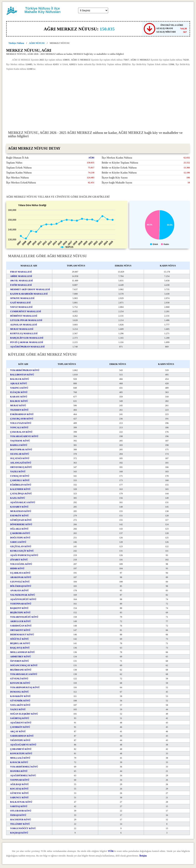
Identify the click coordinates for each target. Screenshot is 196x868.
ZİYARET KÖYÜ (19, 560)
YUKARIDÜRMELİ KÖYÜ (24, 767)
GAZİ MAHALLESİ (20, 303)
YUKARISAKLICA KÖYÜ (24, 674)
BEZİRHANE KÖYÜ (21, 670)
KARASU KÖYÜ (19, 397)
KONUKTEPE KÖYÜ (21, 753)
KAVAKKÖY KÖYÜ (20, 696)
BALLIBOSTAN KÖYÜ (22, 375)
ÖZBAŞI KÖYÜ (18, 815)
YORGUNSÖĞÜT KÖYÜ (23, 828)
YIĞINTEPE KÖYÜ (20, 740)
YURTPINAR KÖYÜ (21, 604)
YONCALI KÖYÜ (19, 427)
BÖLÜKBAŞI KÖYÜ (21, 586)
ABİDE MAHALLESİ (21, 276)
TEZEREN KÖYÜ (19, 410)
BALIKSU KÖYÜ (19, 401)
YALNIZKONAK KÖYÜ (23, 595)
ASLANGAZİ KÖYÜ (21, 463)
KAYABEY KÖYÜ (19, 507)
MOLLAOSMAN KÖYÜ (22, 652)
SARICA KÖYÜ (18, 542)
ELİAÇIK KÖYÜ (19, 392)
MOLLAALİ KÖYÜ (20, 758)
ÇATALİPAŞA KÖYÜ (21, 494)
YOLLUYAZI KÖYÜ (21, 423)
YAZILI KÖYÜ (18, 472)
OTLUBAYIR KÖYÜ (21, 811)
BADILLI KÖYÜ (19, 445)
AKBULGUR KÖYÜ (20, 621)
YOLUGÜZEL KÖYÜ (21, 564)
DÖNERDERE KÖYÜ (21, 524)
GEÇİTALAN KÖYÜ (21, 546)
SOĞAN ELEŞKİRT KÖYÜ (24, 714)
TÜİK (111, 851)
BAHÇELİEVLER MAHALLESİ (27, 338)
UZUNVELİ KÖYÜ (20, 582)
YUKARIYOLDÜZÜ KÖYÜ (24, 617)
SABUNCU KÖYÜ (19, 798)
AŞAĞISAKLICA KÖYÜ (23, 502)
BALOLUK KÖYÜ (20, 379)
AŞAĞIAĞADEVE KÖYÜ (23, 745)
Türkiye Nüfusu (16, 43)
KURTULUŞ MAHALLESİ (24, 333)
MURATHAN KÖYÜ (21, 511)
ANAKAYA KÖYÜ (19, 590)
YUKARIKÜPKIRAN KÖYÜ (25, 370)
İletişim (143, 856)
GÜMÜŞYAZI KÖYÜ (21, 520)
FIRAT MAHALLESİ (21, 272)
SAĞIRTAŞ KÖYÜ (20, 718)
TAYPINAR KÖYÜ (20, 780)
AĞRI (91, 158)
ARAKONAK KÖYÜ (21, 577)
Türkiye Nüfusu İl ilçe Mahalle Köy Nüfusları (42, 10)
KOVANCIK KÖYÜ (20, 683)
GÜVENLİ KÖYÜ (19, 679)
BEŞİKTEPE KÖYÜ (20, 613)
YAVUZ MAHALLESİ (21, 307)
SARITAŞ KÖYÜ (19, 806)
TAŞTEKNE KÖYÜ (20, 441)
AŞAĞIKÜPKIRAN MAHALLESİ (27, 347)
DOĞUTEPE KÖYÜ (20, 538)
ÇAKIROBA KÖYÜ (20, 533)
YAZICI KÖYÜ (18, 709)
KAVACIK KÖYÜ (19, 762)
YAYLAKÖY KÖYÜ (20, 705)
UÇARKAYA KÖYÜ (20, 573)
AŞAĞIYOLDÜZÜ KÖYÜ (23, 599)
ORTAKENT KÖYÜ (20, 630)
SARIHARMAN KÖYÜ (22, 736)
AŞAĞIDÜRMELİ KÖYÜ (23, 775)
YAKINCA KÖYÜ (19, 388)
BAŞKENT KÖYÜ (19, 608)
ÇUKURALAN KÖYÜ (21, 432)
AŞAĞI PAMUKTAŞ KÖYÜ (24, 555)
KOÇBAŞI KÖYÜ (19, 833)
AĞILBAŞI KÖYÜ (20, 784)
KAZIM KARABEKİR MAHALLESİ (29, 294)
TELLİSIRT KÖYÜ (20, 824)
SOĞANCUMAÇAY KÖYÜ (24, 665)
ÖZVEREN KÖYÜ (20, 661)
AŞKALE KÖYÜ (19, 383)
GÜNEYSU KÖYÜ (20, 793)
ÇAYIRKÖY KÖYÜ (20, 727)
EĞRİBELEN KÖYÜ (21, 485)
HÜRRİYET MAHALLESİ (24, 316)
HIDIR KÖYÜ (17, 568)
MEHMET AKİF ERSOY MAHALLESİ (30, 289)
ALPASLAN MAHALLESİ (24, 325)
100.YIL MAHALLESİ (21, 281)
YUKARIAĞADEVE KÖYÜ (24, 436)
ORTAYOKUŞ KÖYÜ (21, 467)
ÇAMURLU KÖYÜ (20, 480)
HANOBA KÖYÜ (19, 771)
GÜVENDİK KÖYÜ (20, 701)
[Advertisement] (98, 100)
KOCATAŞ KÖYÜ (19, 789)
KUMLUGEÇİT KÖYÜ (22, 551)
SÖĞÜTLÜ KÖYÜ (20, 639)
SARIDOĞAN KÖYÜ (21, 626)
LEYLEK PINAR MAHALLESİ (26, 320)
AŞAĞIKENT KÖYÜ (21, 723)
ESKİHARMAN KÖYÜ (22, 414)
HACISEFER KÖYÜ (21, 820)
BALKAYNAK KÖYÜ (21, 802)
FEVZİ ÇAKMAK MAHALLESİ (27, 342)
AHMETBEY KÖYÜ (21, 657)
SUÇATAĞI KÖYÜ (20, 458)
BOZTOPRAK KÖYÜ (21, 450)
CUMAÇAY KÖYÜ (20, 476)
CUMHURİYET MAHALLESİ (26, 311)
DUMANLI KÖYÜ (20, 692)
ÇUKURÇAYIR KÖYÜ (22, 419)
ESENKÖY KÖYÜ (19, 516)
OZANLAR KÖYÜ (20, 454)
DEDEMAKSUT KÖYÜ (22, 635)
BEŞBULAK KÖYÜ (20, 643)
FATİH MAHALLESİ (21, 285)
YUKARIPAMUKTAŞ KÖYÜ (25, 687)
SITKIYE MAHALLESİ (22, 298)
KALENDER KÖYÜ (20, 489)
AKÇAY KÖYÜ (18, 731)
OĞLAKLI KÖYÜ (19, 529)
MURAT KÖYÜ (18, 405)
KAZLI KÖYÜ (18, 498)
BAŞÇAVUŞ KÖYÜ (20, 648)
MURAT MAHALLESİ (22, 329)
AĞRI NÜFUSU (37, 43)
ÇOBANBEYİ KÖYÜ (21, 749)
